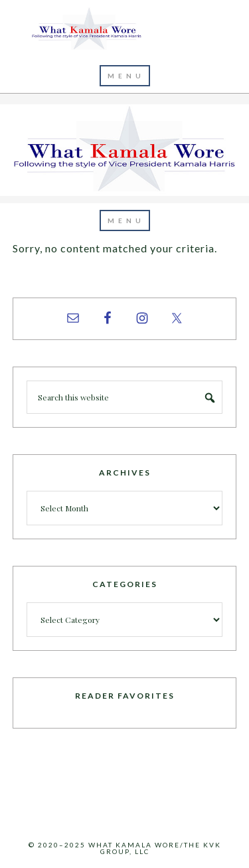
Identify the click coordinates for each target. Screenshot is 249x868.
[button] (125, 76)
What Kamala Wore (125, 29)
